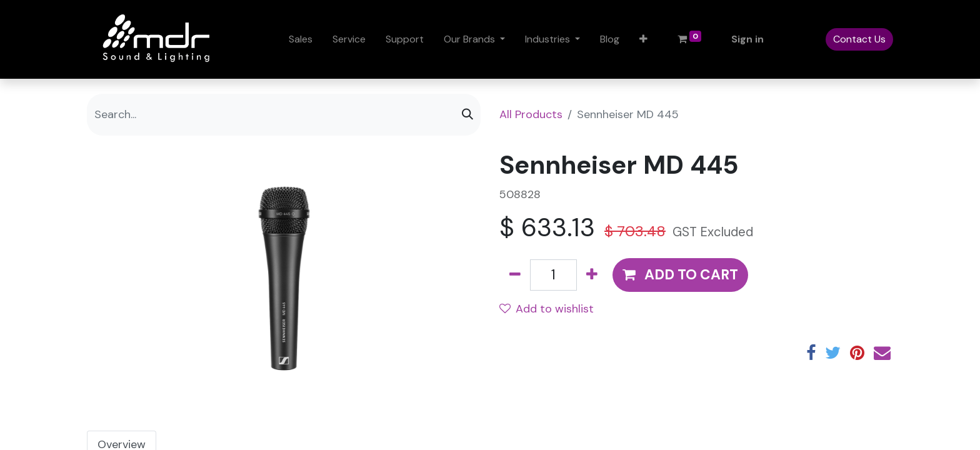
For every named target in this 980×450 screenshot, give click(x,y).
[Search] (467, 115)
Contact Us (859, 39)
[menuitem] (301, 39)
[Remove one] (515, 275)
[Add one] (592, 275)
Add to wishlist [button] (547, 309)
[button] (643, 39)
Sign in (747, 39)
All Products (531, 114)
